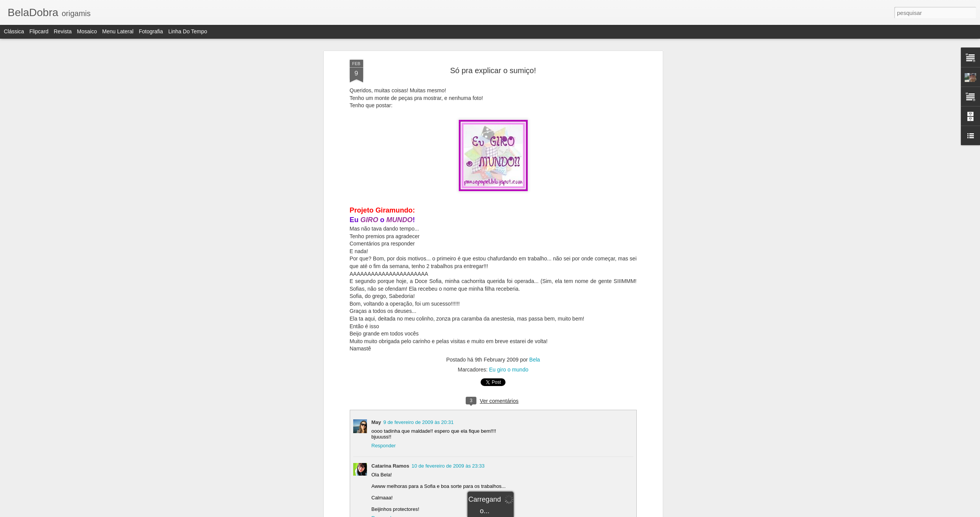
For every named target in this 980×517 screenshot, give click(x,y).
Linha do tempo (188, 31)
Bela (535, 360)
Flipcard (39, 31)
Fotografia (151, 31)
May (376, 422)
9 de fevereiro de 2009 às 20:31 (419, 422)
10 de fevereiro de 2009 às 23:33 (448, 466)
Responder (384, 446)
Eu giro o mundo (509, 370)
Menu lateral (118, 31)
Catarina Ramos (391, 466)
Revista (63, 31)
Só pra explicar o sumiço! (493, 70)
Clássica (14, 31)
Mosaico (87, 31)
